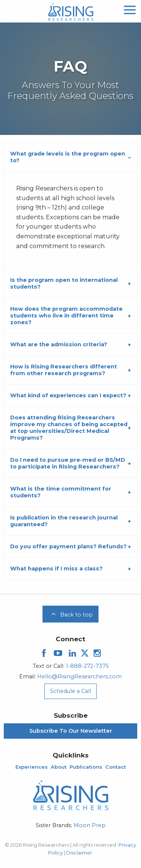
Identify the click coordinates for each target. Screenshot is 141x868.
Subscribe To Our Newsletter (71, 731)
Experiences (32, 767)
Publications (86, 767)
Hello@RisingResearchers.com (80, 676)
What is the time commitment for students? (61, 492)
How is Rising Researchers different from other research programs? (64, 370)
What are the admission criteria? (59, 344)
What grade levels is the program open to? (68, 157)
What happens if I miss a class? (56, 569)
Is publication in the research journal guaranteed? (64, 521)
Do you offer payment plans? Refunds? (68, 546)
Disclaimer (79, 853)
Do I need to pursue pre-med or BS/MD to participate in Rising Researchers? (68, 463)
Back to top (71, 615)
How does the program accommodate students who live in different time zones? (66, 316)
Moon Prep (90, 825)
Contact (116, 767)
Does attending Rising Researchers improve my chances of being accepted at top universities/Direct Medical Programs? (69, 428)
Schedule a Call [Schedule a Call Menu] (70, 691)
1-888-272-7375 (87, 666)
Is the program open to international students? (64, 283)
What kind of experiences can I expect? (68, 395)
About (59, 767)
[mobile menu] (130, 9)
